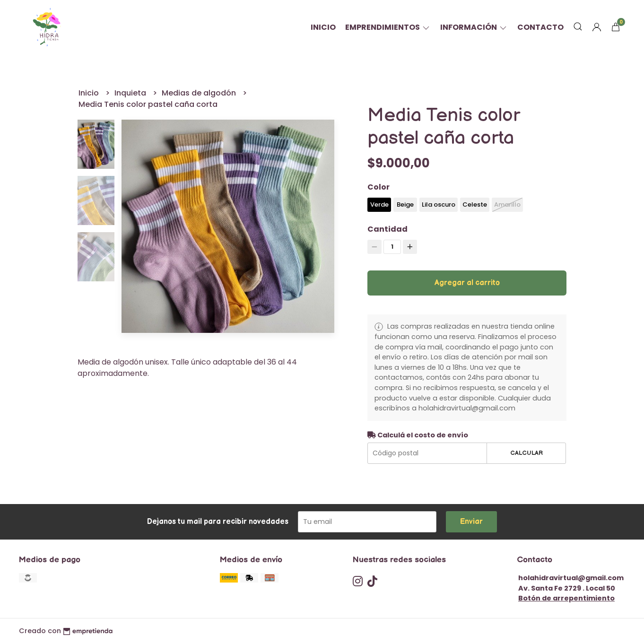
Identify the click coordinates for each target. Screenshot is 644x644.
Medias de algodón (200, 93)
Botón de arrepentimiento (566, 598)
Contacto (540, 27)
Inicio (323, 27)
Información (474, 27)
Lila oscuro (439, 205)
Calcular (527, 453)
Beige (405, 205)
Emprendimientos (388, 27)
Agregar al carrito (467, 283)
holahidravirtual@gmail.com (571, 578)
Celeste (475, 205)
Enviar (471, 522)
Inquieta (131, 93)
